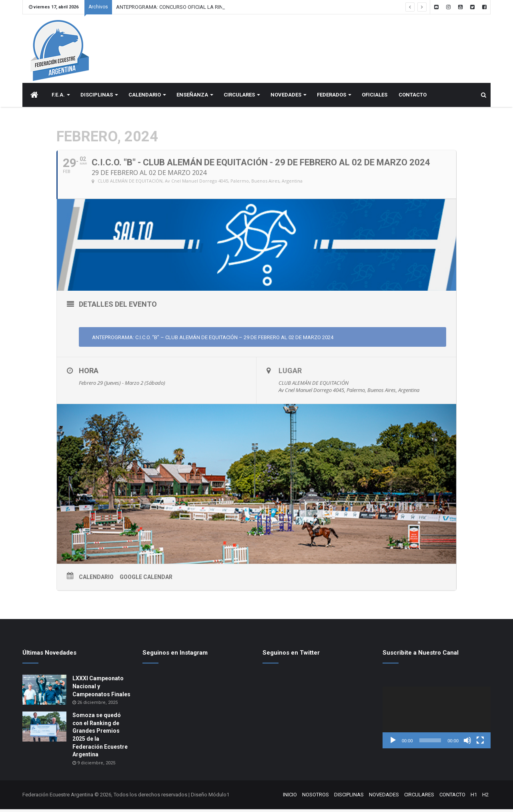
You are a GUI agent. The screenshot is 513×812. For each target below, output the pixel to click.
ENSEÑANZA (192, 97)
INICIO (290, 797)
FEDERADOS (332, 97)
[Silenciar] (467, 743)
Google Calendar (146, 580)
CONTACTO (413, 97)
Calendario (96, 580)
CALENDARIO (145, 97)
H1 (474, 797)
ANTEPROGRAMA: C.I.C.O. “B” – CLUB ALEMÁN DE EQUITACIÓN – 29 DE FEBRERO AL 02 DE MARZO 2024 (212, 340)
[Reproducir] (393, 743)
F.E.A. (58, 97)
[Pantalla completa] (480, 743)
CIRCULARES (239, 97)
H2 (485, 797)
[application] (437, 720)
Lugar (290, 373)
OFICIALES (375, 97)
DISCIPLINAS (97, 97)
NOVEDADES (286, 97)
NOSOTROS (316, 797)
